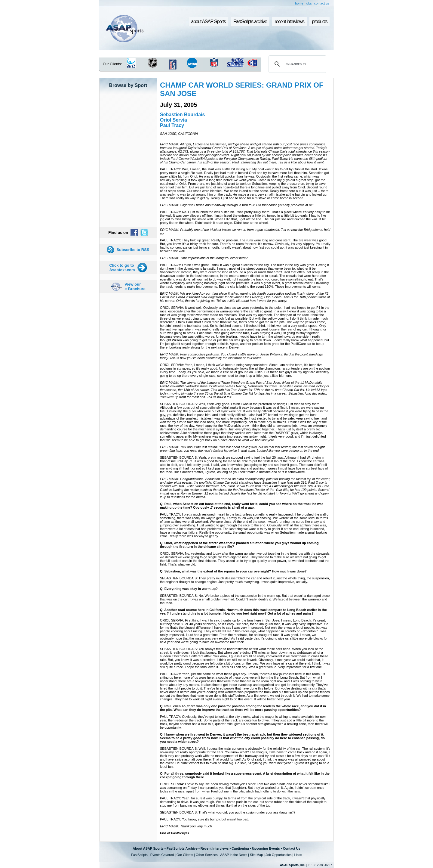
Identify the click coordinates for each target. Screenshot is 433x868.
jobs (309, 3)
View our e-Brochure (135, 287)
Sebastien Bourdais (182, 115)
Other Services (207, 855)
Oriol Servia (174, 120)
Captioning (240, 848)
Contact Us (292, 848)
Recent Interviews (215, 848)
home (299, 3)
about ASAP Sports (209, 22)
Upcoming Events (266, 848)
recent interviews (289, 22)
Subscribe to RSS (133, 250)
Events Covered (162, 855)
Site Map (256, 855)
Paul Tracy (172, 125)
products (319, 22)
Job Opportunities (278, 855)
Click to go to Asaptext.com (122, 268)
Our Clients (185, 855)
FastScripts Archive (182, 848)
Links (298, 855)
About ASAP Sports (148, 848)
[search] (296, 64)
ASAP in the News (234, 855)
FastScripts (139, 855)
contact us (322, 3)
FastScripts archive (250, 22)
